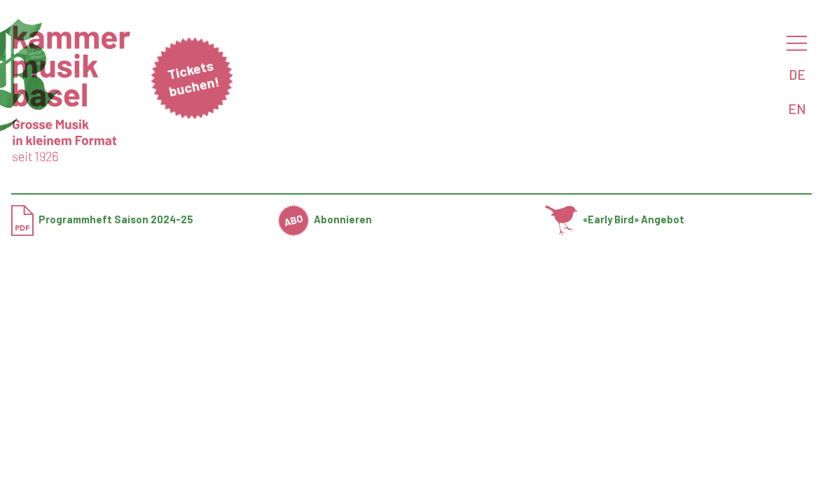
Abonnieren (325, 219)
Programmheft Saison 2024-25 (102, 219)
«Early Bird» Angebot (615, 219)
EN (797, 108)
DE (797, 74)
